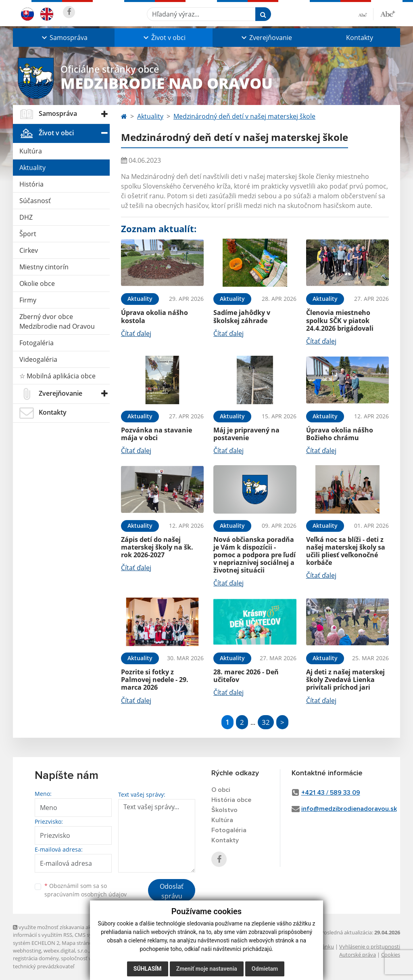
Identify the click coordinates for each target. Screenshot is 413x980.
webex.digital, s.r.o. (66, 951)
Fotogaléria (37, 343)
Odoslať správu (172, 891)
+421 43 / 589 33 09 (331, 793)
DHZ (26, 217)
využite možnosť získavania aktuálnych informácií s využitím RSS (63, 931)
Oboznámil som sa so (86, 890)
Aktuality (32, 168)
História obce (231, 800)
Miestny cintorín (44, 267)
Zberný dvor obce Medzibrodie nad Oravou (57, 321)
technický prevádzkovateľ (44, 966)
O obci (221, 790)
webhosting (27, 951)
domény (101, 951)
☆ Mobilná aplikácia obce (57, 376)
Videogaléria (38, 359)
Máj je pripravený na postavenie (246, 434)
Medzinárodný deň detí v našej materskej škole (244, 116)
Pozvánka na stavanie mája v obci (156, 434)
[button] (64, 38)
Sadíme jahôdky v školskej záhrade (242, 316)
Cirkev (29, 250)
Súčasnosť (35, 201)
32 (266, 722)
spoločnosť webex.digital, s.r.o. (97, 958)
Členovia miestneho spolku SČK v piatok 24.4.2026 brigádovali (340, 320)
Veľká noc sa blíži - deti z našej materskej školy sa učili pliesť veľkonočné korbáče (346, 551)
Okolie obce (37, 283)
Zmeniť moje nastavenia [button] (207, 969)
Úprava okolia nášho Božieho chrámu (340, 434)
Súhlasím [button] (148, 969)
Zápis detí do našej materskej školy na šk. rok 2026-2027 (157, 547)
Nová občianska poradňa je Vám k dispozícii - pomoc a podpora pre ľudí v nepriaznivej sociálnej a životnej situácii (254, 555)
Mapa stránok (78, 943)
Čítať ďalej (136, 334)
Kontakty (360, 38)
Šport (28, 234)
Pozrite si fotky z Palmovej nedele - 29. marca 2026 (155, 680)
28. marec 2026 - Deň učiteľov (246, 676)
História (31, 184)
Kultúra (31, 151)
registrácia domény (36, 958)
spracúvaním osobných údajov (86, 894)
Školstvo (224, 810)
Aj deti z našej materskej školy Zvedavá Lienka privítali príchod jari (345, 680)
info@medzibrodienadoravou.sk (349, 809)
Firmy (28, 300)
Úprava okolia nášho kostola (154, 316)
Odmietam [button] (265, 969)
